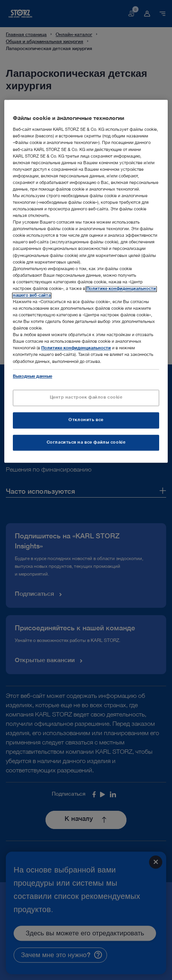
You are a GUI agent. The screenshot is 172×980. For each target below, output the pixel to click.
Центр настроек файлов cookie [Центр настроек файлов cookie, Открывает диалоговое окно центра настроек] (86, 398)
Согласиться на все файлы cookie (86, 443)
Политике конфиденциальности (76, 349)
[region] (86, 281)
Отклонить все (86, 420)
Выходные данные (32, 377)
